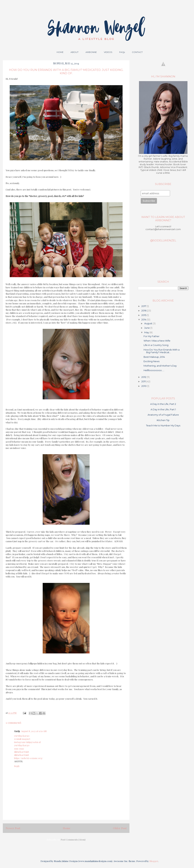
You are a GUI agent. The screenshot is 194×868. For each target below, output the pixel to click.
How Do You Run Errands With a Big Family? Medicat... (162, 351)
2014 (144, 319)
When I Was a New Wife (157, 341)
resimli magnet (22, 739)
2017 (144, 306)
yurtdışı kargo (22, 736)
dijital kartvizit (22, 752)
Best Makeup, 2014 (154, 357)
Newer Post (13, 828)
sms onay (19, 749)
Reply (17, 766)
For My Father (151, 336)
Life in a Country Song (156, 345)
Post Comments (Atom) (73, 840)
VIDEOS (108, 52)
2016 (144, 310)
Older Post (120, 828)
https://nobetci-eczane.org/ (29, 758)
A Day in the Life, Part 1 (163, 409)
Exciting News (151, 361)
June (147, 328)
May (147, 332)
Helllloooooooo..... (154, 370)
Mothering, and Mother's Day (160, 366)
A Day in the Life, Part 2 (163, 404)
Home (67, 828)
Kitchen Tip (163, 420)
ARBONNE (91, 52)
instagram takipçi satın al (27, 742)
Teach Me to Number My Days (163, 425)
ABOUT (75, 52)
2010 (144, 386)
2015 (144, 315)
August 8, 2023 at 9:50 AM (34, 731)
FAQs (122, 52)
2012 (144, 377)
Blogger (154, 861)
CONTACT (137, 52)
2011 (144, 381)
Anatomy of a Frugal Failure (163, 415)
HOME (60, 52)
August (148, 323)
